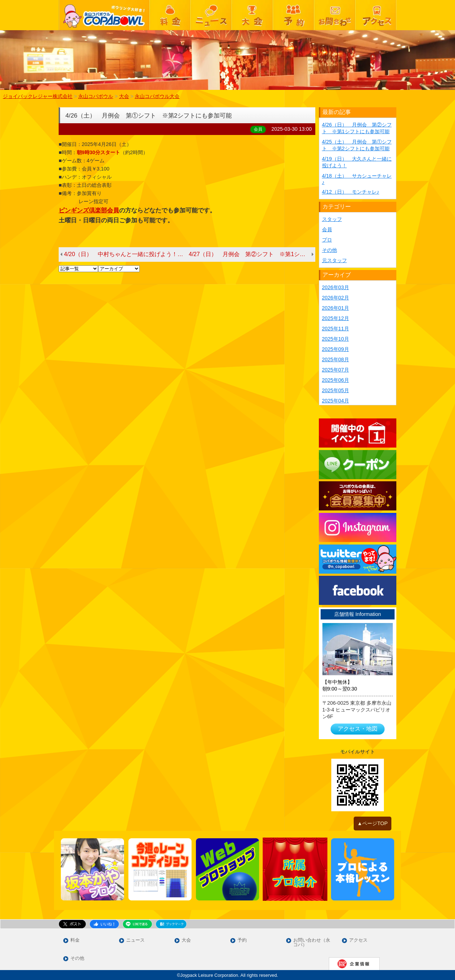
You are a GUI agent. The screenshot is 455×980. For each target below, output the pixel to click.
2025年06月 (336, 380)
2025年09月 (336, 349)
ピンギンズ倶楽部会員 (89, 210)
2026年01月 (336, 308)
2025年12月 (336, 318)
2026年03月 (336, 287)
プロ (327, 240)
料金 (75, 940)
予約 (242, 940)
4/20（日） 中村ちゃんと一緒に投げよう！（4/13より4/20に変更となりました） (126, 254)
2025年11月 (336, 329)
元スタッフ (334, 260)
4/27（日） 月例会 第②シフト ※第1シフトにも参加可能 (252, 254)
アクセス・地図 (358, 729)
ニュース (135, 940)
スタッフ (332, 219)
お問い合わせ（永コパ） (312, 943)
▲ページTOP (373, 823)
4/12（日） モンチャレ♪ (351, 192)
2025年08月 (336, 359)
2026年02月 (336, 298)
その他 (330, 250)
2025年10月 (336, 339)
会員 (327, 229)
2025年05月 (336, 390)
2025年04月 (336, 401)
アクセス (358, 940)
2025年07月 (336, 370)
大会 (186, 940)
